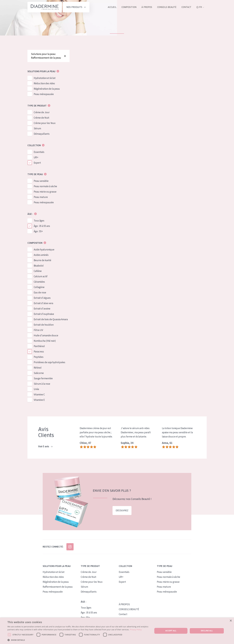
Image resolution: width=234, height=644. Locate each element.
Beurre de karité (42, 260)
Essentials (39, 152)
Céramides (39, 282)
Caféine (38, 271)
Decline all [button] (207, 631)
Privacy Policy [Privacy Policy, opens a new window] (136, 630)
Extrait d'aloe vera (43, 303)
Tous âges (39, 221)
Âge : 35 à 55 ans (42, 226)
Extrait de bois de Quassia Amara (51, 319)
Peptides (39, 357)
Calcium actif (41, 276)
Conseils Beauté (167, 7)
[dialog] (117, 631)
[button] (78, 640)
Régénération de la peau (47, 89)
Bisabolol (39, 266)
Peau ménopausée (44, 94)
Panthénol (39, 346)
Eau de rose (40, 292)
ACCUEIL (112, 7)
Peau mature (41, 197)
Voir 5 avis (45, 447)
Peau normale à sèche (45, 186)
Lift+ (36, 157)
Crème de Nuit (41, 118)
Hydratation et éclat (45, 78)
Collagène (39, 287)
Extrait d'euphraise (44, 314)
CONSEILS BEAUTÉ (129, 609)
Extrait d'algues (42, 298)
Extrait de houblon (44, 325)
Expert (37, 163)
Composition (129, 7)
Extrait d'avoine (42, 309)
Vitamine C (39, 394)
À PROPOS (124, 604)
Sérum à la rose (42, 384)
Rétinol (38, 368)
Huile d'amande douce (46, 335)
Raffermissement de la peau (58, 587)
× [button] (231, 621)
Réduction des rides (44, 83)
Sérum (37, 128)
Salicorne (39, 373)
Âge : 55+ (38, 231)
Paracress (39, 352)
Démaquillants (42, 134)
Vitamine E (39, 400)
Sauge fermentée (43, 378)
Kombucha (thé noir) (45, 341)
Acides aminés (41, 255)
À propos (147, 7)
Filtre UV (38, 330)
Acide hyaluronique (44, 250)
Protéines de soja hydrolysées (49, 362)
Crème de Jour (42, 112)
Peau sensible (41, 181)
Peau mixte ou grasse (45, 192)
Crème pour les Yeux (45, 123)
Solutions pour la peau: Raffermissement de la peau (49, 56)
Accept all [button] (171, 631)
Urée (36, 389)
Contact (186, 7)
